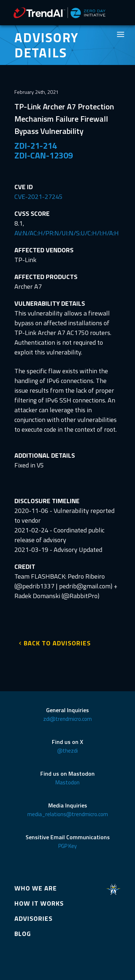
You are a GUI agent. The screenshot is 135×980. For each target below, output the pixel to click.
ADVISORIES (33, 918)
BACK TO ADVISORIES (57, 643)
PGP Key (67, 846)
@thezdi (67, 751)
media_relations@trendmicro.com (68, 814)
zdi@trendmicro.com (67, 719)
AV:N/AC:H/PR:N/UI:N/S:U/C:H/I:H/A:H (67, 233)
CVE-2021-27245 (39, 197)
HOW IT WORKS (39, 903)
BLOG (23, 934)
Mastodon (67, 782)
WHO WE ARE (36, 888)
